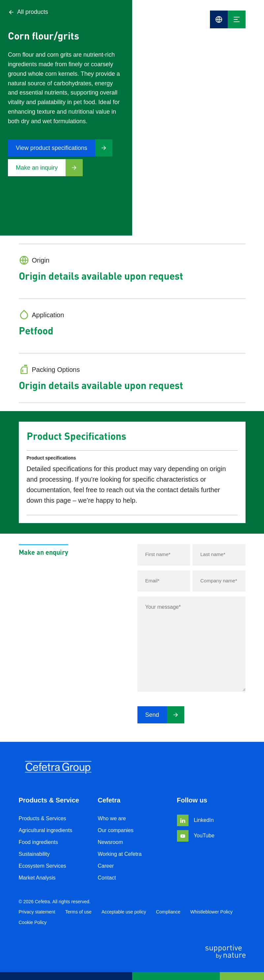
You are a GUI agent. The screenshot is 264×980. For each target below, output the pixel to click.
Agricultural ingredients (46, 830)
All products (28, 12)
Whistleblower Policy (211, 912)
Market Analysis (37, 878)
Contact (107, 878)
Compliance (168, 912)
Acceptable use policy (124, 912)
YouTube (196, 836)
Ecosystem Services (43, 866)
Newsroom (110, 842)
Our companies (116, 830)
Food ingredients (38, 842)
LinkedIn (195, 820)
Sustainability (34, 854)
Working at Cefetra (120, 854)
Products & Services (43, 818)
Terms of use (78, 912)
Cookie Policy (33, 922)
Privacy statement (37, 912)
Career (106, 866)
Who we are (112, 818)
